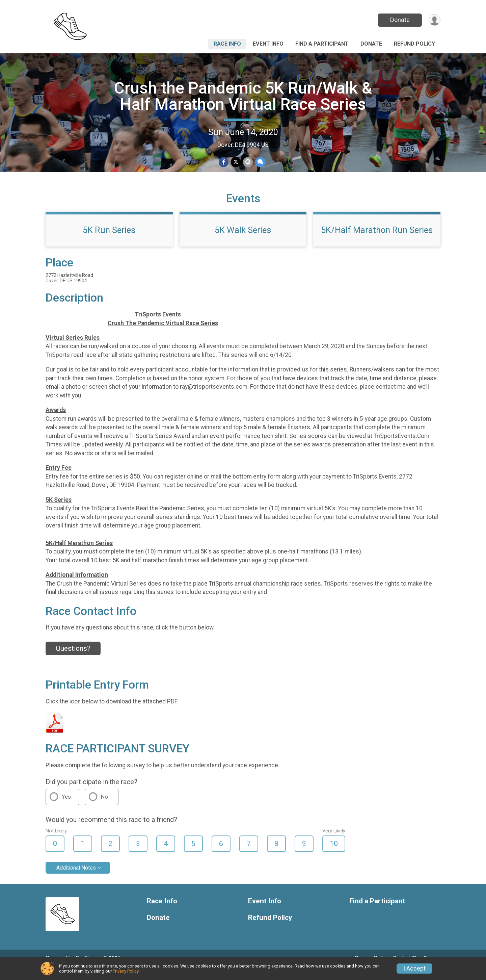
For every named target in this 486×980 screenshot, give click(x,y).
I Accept (414, 969)
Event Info (268, 44)
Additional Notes (76, 877)
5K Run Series (109, 239)
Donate (399, 20)
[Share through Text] (260, 162)
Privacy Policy (126, 971)
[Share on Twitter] (236, 162)
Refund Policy (414, 44)
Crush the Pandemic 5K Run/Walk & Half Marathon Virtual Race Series (243, 96)
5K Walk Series (243, 239)
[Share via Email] (248, 162)
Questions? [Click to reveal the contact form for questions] (73, 658)
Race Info (227, 44)
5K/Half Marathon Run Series (377, 239)
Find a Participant (322, 44)
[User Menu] (434, 20)
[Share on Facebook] (224, 162)
